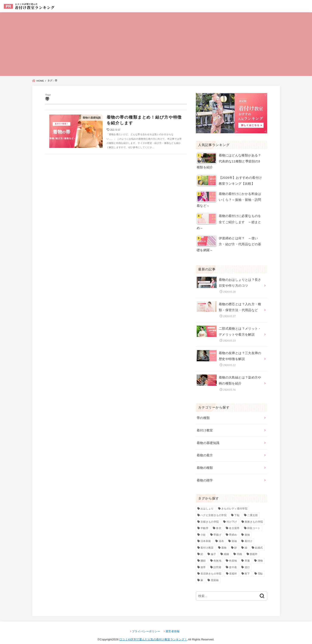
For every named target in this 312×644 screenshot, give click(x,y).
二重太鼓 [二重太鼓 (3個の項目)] (252, 510)
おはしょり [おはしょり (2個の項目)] (207, 504)
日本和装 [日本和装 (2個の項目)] (206, 536)
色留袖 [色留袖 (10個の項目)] (233, 555)
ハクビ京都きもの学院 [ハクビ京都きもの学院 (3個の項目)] (214, 510)
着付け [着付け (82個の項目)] (249, 536)
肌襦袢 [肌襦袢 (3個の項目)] (254, 549)
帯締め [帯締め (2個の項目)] (233, 529)
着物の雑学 (205, 475)
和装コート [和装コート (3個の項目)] (254, 523)
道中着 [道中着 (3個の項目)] (233, 562)
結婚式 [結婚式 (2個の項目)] (259, 542)
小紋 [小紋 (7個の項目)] (203, 529)
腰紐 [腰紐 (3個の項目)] (203, 555)
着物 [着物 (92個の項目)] (224, 542)
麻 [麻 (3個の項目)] (202, 575)
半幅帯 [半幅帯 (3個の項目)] (204, 523)
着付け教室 (205, 426)
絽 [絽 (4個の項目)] (202, 549)
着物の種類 (205, 463)
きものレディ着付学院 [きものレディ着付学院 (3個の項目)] (234, 504)
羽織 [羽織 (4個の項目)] (239, 549)
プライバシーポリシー (146, 626)
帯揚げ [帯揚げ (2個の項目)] (217, 529)
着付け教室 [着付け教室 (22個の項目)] (207, 542)
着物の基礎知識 (208, 438)
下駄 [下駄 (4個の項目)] (237, 510)
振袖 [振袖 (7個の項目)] (247, 529)
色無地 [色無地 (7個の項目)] (217, 555)
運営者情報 (173, 626)
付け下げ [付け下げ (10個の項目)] (232, 516)
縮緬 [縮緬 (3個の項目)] (227, 549)
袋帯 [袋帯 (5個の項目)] (203, 562)
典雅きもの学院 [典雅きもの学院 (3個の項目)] (254, 516)
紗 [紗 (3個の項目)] (236, 542)
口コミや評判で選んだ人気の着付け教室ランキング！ (153, 634)
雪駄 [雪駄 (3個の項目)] (260, 568)
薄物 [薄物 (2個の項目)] (260, 555)
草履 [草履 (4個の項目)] (247, 555)
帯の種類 (203, 414)
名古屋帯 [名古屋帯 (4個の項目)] (234, 523)
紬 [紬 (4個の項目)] (246, 542)
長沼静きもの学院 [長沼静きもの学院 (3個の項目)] (211, 568)
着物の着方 (205, 451)
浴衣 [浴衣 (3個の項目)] (221, 536)
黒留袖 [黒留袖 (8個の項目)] (215, 575)
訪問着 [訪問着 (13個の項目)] (217, 562)
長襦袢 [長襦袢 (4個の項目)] (233, 568)
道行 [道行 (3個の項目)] (247, 562)
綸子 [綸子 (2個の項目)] (214, 549)
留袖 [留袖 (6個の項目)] (234, 536)
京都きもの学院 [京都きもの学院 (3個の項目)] (210, 516)
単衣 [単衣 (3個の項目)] (219, 523)
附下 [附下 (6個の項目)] (247, 568)
